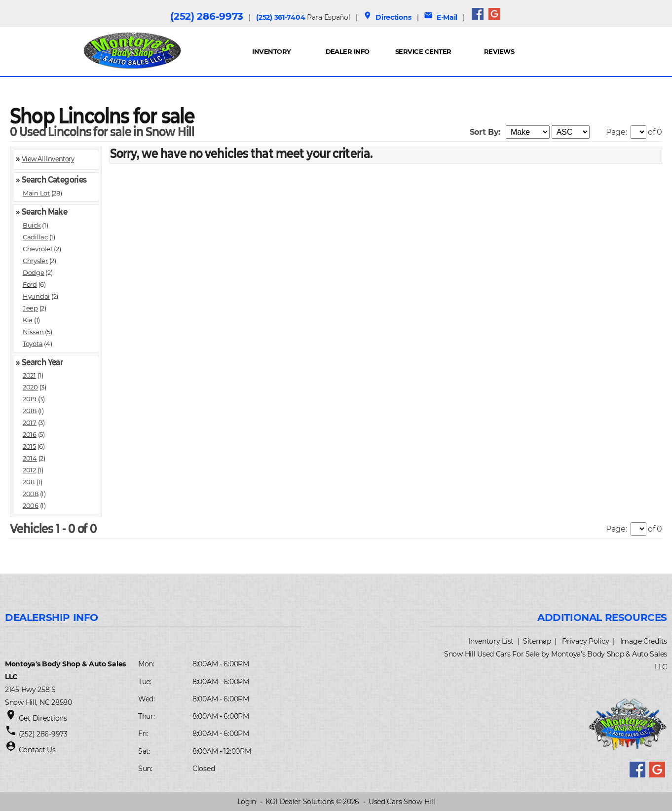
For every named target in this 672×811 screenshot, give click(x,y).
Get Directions (43, 718)
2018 (30, 411)
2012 (29, 470)
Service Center (423, 51)
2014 (30, 458)
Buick (32, 225)
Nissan (33, 332)
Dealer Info (348, 51)
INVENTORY (271, 51)
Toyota (33, 344)
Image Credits (644, 641)
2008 (31, 494)
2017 (30, 423)
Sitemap (537, 641)
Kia (28, 320)
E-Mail (441, 17)
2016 (30, 434)
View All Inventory (48, 158)
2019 (30, 399)
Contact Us (37, 750)
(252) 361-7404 (303, 17)
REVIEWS (499, 51)
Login (247, 802)
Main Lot (36, 193)
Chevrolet (38, 249)
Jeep (30, 308)
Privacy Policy (585, 641)
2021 (29, 375)
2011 (29, 482)
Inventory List (491, 641)
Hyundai (36, 296)
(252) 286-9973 (207, 16)
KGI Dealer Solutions (300, 802)
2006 (31, 505)
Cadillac (35, 237)
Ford (30, 284)
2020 (30, 387)
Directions (387, 17)
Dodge (34, 272)
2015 (29, 446)
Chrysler (35, 261)
